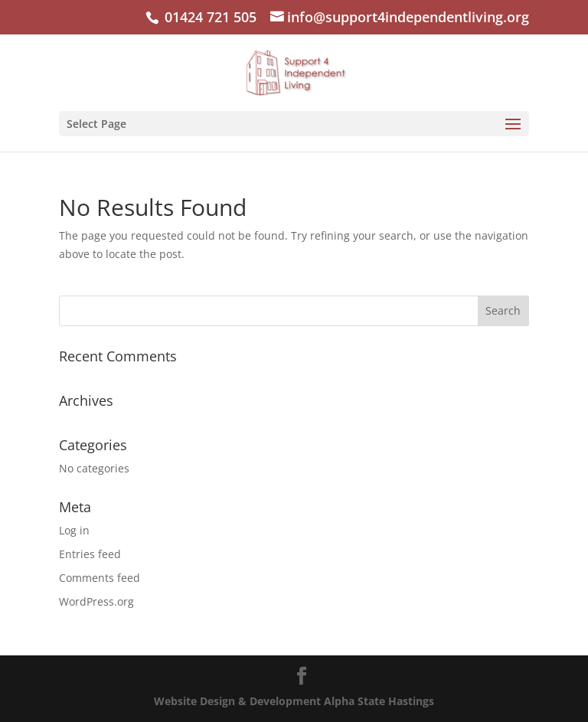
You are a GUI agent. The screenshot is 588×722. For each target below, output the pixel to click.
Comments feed (100, 578)
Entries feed (90, 554)
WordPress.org (96, 601)
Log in (74, 530)
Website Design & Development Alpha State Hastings (294, 701)
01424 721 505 (209, 17)
